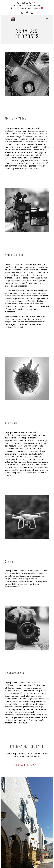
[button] (47, 19)
